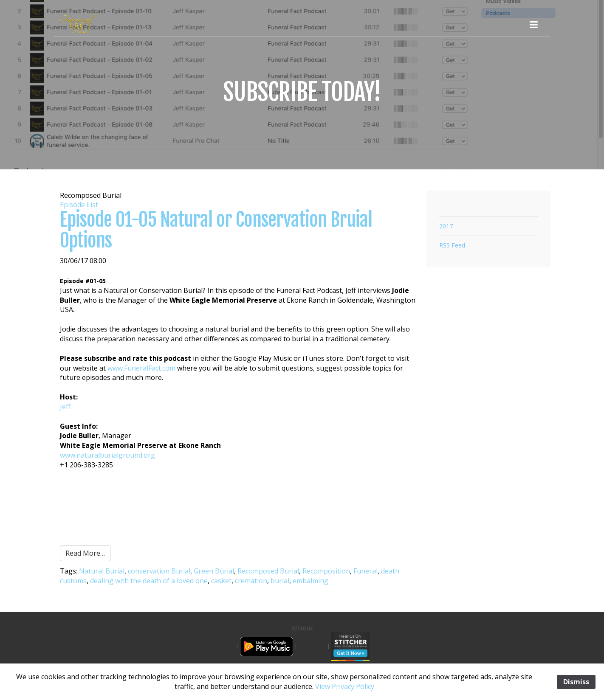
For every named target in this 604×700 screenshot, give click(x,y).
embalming (310, 581)
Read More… (85, 553)
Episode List (79, 205)
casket (221, 581)
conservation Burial (159, 571)
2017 (446, 226)
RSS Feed (452, 245)
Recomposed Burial (268, 571)
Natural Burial (102, 571)
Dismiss (576, 682)
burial (280, 581)
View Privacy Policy (345, 686)
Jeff (65, 407)
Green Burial (214, 571)
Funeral (366, 571)
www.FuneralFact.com (141, 368)
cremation (251, 581)
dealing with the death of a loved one (149, 581)
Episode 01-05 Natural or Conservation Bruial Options (216, 230)
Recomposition (326, 571)
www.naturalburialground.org (107, 455)
